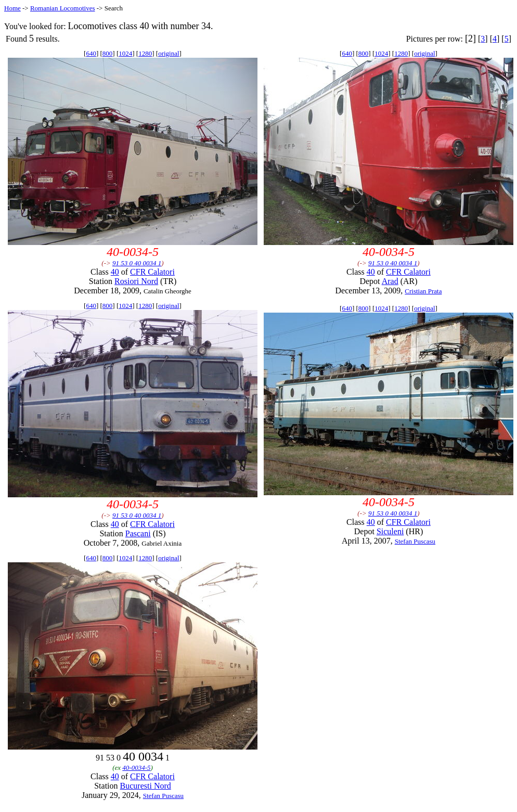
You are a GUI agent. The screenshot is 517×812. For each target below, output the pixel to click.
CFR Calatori (152, 272)
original (169, 53)
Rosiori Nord (136, 281)
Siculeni (390, 531)
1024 (125, 53)
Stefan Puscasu (415, 541)
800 (108, 53)
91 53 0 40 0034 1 (137, 263)
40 (115, 272)
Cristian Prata (423, 291)
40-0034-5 (136, 768)
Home (12, 8)
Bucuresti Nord (146, 786)
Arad (390, 281)
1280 (145, 53)
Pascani (138, 533)
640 (91, 53)
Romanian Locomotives (63, 8)
